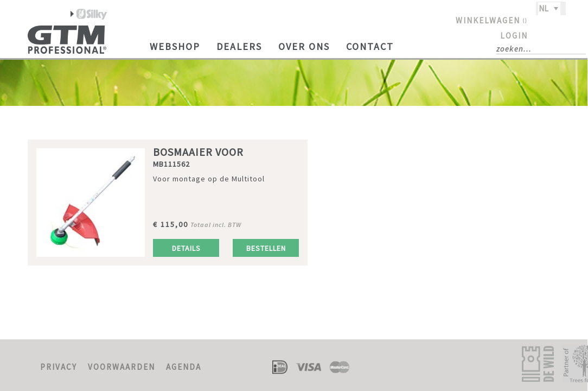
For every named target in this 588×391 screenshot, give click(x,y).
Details (186, 248)
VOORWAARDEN (122, 367)
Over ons (304, 46)
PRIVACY (59, 367)
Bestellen (266, 248)
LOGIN (514, 36)
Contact (370, 46)
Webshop (175, 46)
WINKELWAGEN (492, 20)
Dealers (239, 46)
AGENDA (184, 367)
